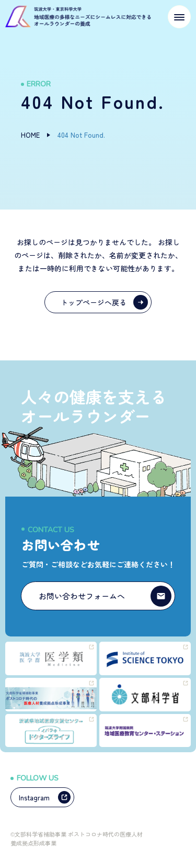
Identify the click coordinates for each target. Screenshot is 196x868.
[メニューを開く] (179, 17)
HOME (30, 135)
